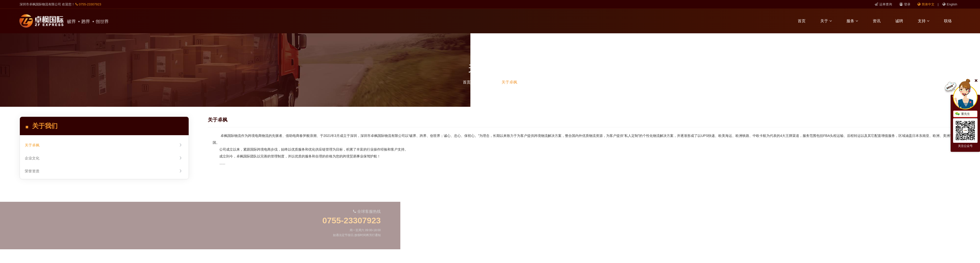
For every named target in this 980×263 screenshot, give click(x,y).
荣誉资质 (104, 171)
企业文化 (104, 158)
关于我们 (486, 82)
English (950, 4)
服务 (856, 21)
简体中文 (926, 4)
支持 (927, 21)
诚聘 (903, 21)
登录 (905, 4)
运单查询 (883, 4)
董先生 (963, 114)
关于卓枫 (509, 82)
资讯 (880, 21)
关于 (829, 21)
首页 (805, 21)
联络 (951, 21)
